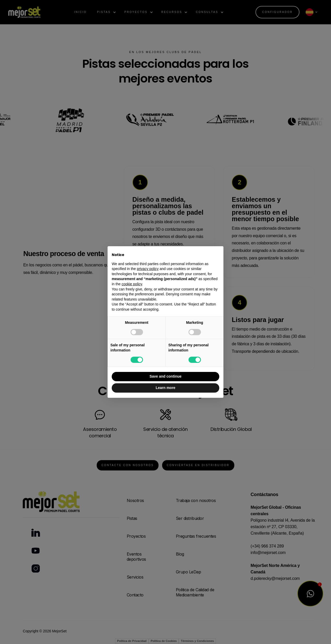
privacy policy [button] (148, 269)
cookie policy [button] (132, 284)
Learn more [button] (165, 388)
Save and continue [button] (165, 376)
